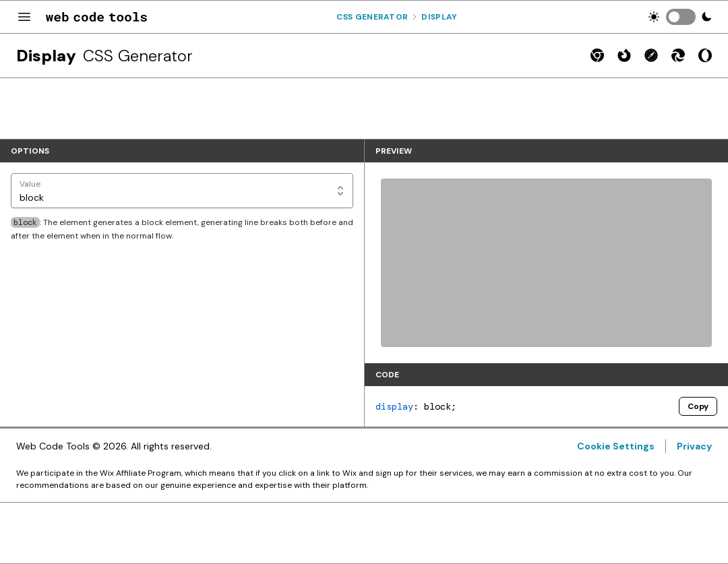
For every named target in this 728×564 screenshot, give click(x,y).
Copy (698, 406)
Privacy (694, 446)
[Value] (182, 191)
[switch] (681, 17)
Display (439, 17)
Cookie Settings (616, 446)
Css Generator (372, 17)
